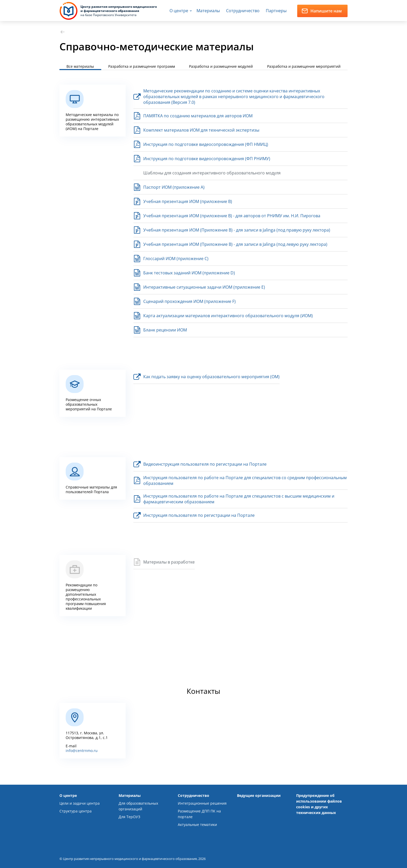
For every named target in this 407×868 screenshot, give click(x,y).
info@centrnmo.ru (82, 751)
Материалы (208, 11)
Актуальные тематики (197, 825)
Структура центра (76, 811)
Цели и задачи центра (80, 803)
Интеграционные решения (202, 803)
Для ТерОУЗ (129, 817)
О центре (179, 11)
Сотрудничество (243, 11)
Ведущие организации (259, 795)
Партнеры (276, 11)
